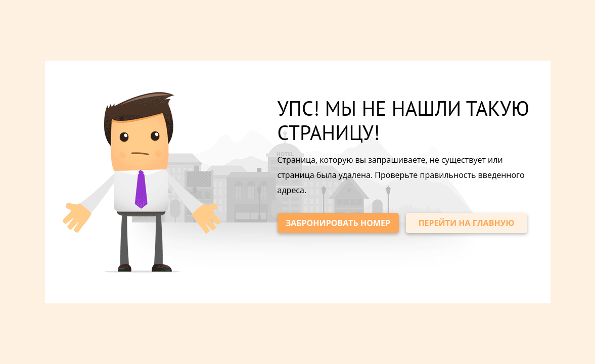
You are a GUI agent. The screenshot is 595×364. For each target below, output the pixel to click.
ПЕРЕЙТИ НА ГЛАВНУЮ (467, 223)
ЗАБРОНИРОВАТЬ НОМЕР (338, 223)
